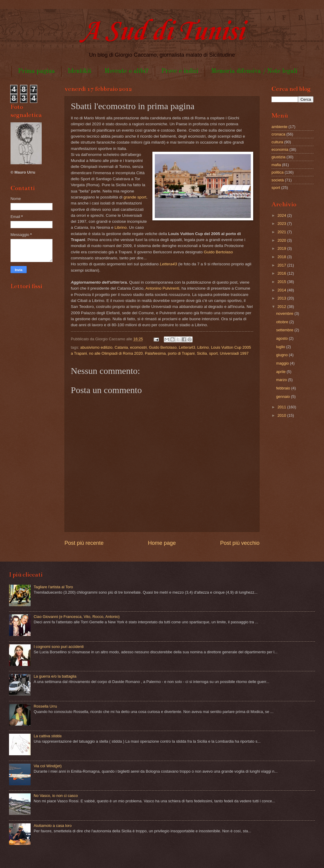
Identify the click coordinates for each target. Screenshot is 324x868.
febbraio (283, 388)
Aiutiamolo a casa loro (53, 826)
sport (213, 353)
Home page (162, 543)
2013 (282, 298)
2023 (282, 224)
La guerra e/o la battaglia (55, 676)
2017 (282, 265)
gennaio (283, 397)
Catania (121, 347)
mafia (276, 165)
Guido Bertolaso (218, 252)
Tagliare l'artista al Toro (53, 587)
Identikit (80, 71)
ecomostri (139, 347)
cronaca (278, 134)
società (278, 180)
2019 (282, 248)
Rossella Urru (45, 706)
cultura (277, 142)
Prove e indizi (180, 71)
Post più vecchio (240, 543)
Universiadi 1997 (234, 353)
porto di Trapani (181, 353)
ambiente (279, 127)
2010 (282, 415)
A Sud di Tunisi (162, 32)
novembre (285, 313)
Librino (121, 227)
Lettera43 (187, 347)
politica (277, 172)
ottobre (283, 322)
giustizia (279, 157)
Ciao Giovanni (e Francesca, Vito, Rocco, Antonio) (77, 617)
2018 (282, 257)
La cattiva (48, 736)
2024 (282, 215)
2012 (282, 307)
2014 (282, 290)
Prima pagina (36, 71)
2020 (282, 240)
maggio (283, 363)
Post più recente (84, 543)
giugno (282, 355)
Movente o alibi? (126, 71)
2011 (282, 407)
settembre (285, 330)
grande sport (135, 197)
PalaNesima (155, 353)
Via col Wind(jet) (48, 766)
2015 (282, 282)
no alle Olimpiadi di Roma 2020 (116, 353)
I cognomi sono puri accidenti (59, 647)
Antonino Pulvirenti (162, 288)
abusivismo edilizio (96, 347)
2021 (282, 232)
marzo (282, 380)
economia (280, 149)
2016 (282, 273)
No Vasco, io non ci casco (56, 796)
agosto (282, 338)
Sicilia (202, 353)
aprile (281, 372)
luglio (281, 347)
